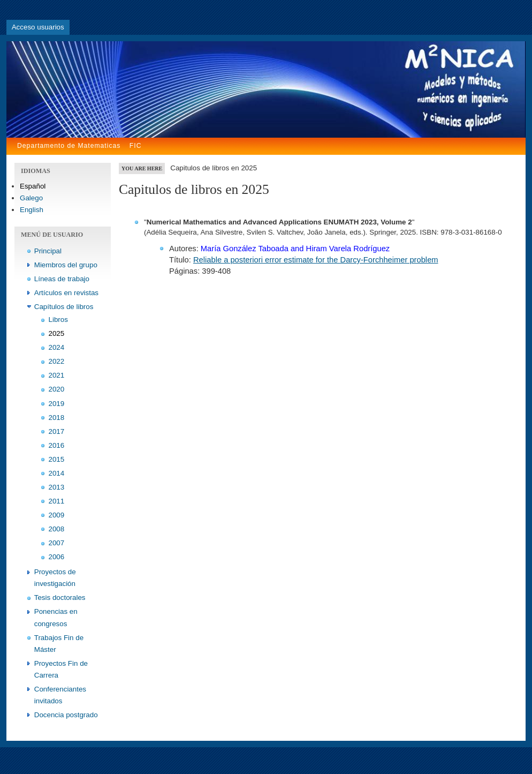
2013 (57, 487)
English (32, 210)
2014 (57, 473)
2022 (57, 361)
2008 (57, 529)
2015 (57, 459)
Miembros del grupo (66, 265)
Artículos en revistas (66, 293)
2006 (57, 557)
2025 (57, 333)
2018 (57, 418)
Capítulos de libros (64, 307)
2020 (57, 389)
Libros (58, 320)
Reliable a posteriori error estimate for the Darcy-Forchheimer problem (316, 260)
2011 (57, 501)
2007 (57, 543)
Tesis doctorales (60, 598)
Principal (48, 251)
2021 (57, 375)
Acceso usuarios (38, 27)
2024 (57, 347)
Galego (31, 198)
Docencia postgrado (66, 715)
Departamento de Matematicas (69, 146)
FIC (136, 146)
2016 (57, 445)
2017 (57, 431)
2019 (57, 404)
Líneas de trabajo (62, 279)
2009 (57, 515)
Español (33, 186)
